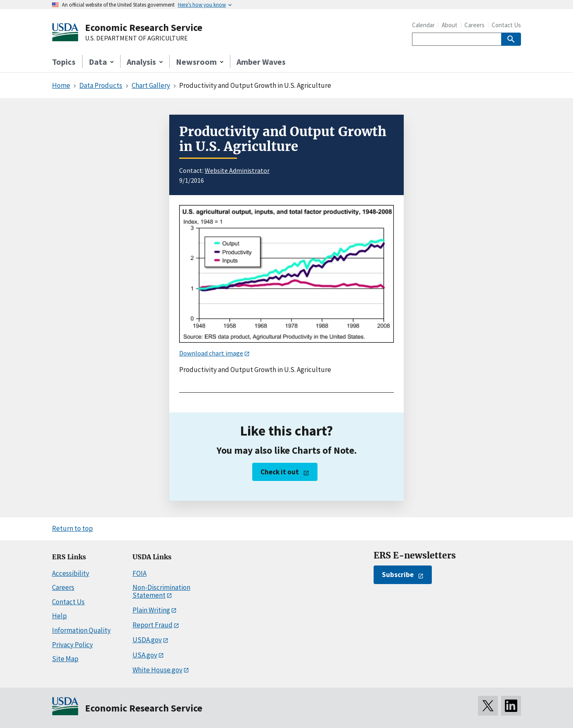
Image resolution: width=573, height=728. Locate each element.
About (450, 25)
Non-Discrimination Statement (161, 591)
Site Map (65, 659)
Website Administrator (237, 170)
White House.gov (157, 670)
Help (59, 616)
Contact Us (506, 25)
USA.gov (145, 655)
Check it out (280, 472)
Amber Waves (261, 62)
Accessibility (71, 573)
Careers (475, 25)
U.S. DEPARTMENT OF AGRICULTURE (136, 38)
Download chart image (211, 353)
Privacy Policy (72, 645)
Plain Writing (151, 610)
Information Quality (81, 630)
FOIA (140, 573)
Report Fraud (153, 625)
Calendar (423, 25)
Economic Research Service (144, 27)
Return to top (72, 528)
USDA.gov (147, 640)
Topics (64, 62)
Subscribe (398, 575)
